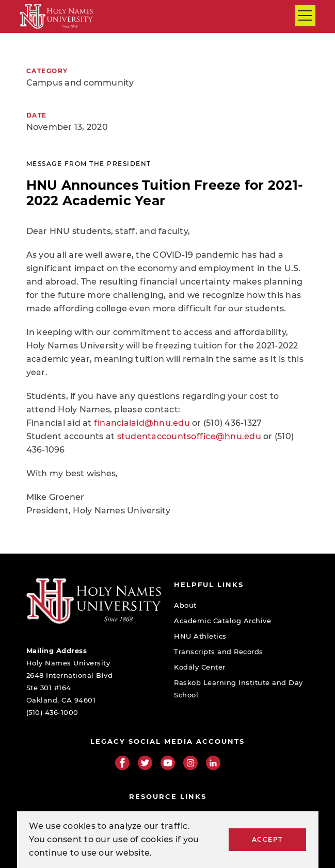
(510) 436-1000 (52, 712)
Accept (267, 839)
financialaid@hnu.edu (142, 423)
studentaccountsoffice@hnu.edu (189, 436)
